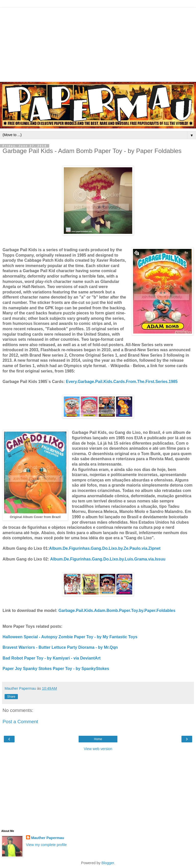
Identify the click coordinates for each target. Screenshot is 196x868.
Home (98, 739)
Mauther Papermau (48, 838)
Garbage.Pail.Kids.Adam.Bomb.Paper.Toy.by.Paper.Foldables (117, 611)
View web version (98, 749)
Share (11, 697)
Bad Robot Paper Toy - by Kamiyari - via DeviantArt (52, 658)
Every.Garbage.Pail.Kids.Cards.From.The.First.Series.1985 (122, 382)
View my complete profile (46, 845)
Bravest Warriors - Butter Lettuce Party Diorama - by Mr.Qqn (60, 647)
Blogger (108, 863)
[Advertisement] (98, 43)
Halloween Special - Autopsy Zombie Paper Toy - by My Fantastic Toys (70, 637)
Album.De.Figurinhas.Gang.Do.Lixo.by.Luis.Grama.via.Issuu (108, 559)
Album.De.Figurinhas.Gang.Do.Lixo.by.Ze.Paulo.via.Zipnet (105, 548)
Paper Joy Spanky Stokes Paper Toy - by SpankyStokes (56, 669)
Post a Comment (20, 722)
